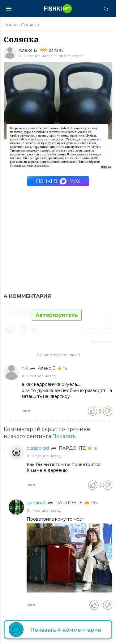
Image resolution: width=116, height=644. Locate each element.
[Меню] (9, 9)
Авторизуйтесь (57, 315)
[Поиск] (106, 9)
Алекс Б (28, 50)
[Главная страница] (58, 9)
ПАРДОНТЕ (73, 448)
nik (25, 368)
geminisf (37, 503)
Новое (11, 25)
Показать (64, 436)
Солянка (30, 25)
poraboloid (38, 448)
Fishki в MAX (58, 181)
